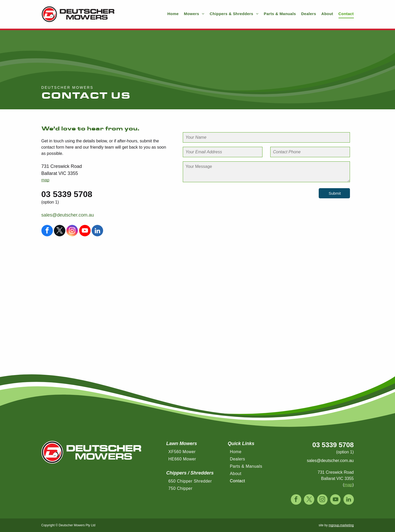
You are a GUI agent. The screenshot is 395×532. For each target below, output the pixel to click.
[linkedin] (97, 231)
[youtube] (85, 231)
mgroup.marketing (341, 525)
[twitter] (60, 231)
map (45, 180)
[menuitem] (170, 14)
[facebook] (47, 231)
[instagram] (72, 231)
